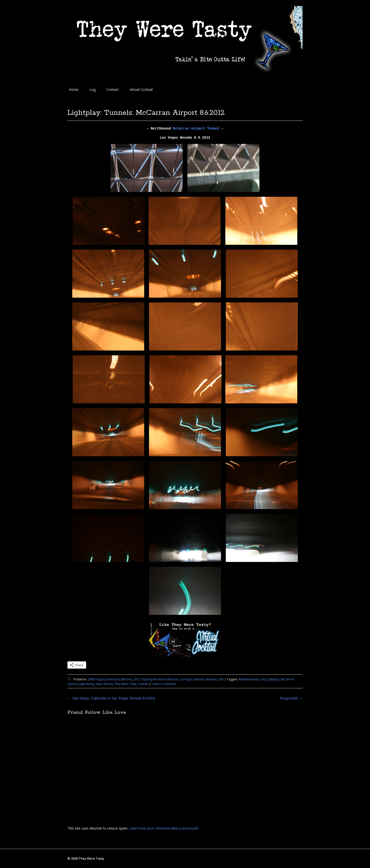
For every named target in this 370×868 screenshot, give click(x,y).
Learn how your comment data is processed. (164, 828)
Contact (113, 89)
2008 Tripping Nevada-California (110, 679)
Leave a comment (164, 684)
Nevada (211, 679)
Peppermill (291, 698)
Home (74, 89)
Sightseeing (86, 684)
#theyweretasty (249, 679)
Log (92, 89)
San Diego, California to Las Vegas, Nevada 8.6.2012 (111, 698)
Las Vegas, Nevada (192, 679)
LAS (263, 679)
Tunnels (143, 684)
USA (221, 679)
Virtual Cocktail (141, 89)
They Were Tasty (125, 684)
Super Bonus (104, 684)
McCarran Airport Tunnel (196, 129)
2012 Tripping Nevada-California (156, 679)
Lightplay (273, 679)
